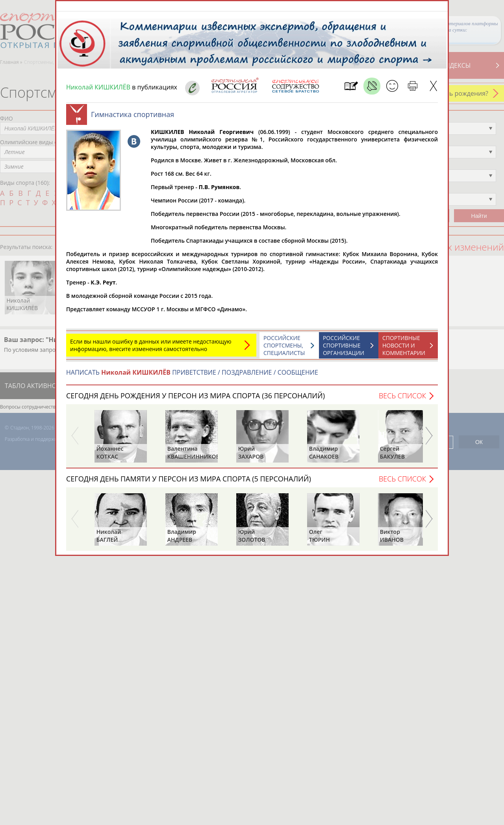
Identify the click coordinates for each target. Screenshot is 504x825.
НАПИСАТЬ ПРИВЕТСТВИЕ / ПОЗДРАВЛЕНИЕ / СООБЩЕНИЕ (192, 376)
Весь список (402, 399)
